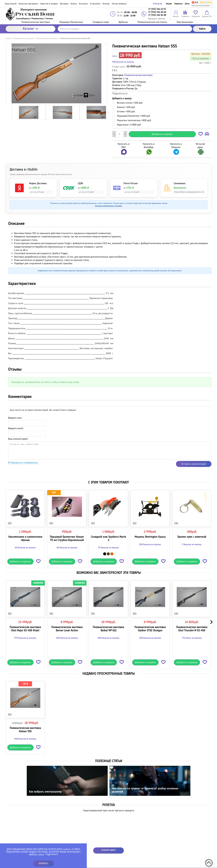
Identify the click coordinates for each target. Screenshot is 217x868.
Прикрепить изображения (23, 463)
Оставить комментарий (194, 464)
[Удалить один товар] (114, 134)
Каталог (30, 29)
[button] (201, 134)
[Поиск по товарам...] (125, 29)
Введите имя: (15, 418)
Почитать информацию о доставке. (109, 206)
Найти (202, 29)
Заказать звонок (157, 19)
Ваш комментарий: (18, 439)
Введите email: (16, 428)
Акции (169, 4)
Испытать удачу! (108, 850)
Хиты (187, 4)
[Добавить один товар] (125, 134)
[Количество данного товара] (120, 134)
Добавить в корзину (162, 134)
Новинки (178, 4)
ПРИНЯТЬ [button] (43, 863)
